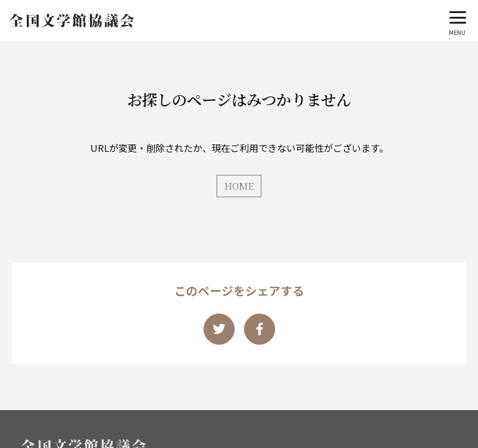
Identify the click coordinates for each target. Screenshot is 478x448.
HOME (239, 186)
